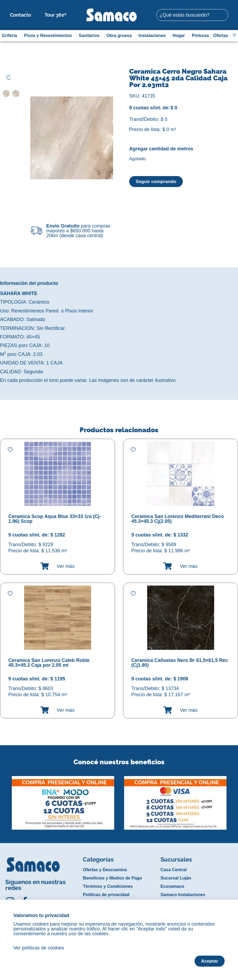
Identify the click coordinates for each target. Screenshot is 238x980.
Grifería (11, 36)
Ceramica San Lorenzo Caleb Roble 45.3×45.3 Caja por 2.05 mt (49, 663)
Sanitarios (90, 36)
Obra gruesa (120, 36)
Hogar (180, 36)
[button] (4, 799)
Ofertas (221, 36)
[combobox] (192, 15)
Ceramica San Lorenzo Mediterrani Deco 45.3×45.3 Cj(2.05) (178, 519)
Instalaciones (153, 36)
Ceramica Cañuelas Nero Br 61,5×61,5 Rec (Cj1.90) (180, 663)
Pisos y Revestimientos (49, 36)
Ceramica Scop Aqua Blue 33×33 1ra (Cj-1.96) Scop (55, 519)
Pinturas (200, 36)
